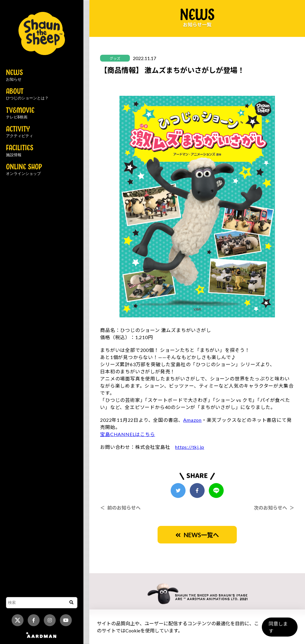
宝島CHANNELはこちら (127, 434)
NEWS (14, 76)
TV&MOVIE (20, 113)
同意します (278, 630)
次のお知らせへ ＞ (274, 508)
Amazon (192, 420)
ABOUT (27, 94)
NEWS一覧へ (197, 535)
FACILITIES (20, 151)
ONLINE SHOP (24, 170)
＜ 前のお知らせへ (120, 508)
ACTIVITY (20, 132)
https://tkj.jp (190, 447)
